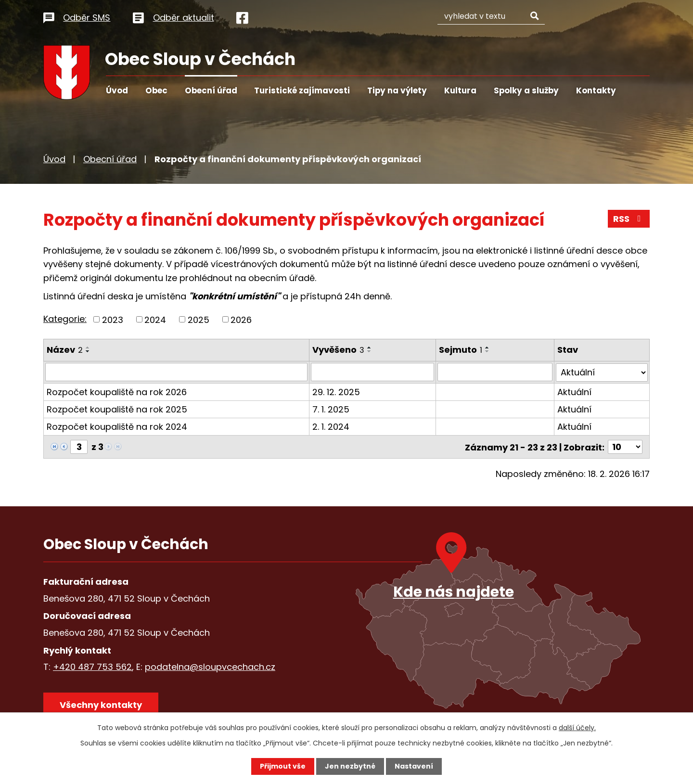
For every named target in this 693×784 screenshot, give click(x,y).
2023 (113, 319)
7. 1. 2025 (331, 409)
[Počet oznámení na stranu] (625, 446)
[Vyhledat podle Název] (177, 372)
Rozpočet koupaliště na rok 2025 (117, 409)
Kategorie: (65, 319)
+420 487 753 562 (92, 666)
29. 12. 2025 (337, 392)
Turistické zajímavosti (302, 90)
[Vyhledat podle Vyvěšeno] (373, 372)
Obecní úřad (211, 90)
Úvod (117, 90)
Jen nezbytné (350, 766)
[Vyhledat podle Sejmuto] (495, 372)
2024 (155, 319)
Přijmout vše (283, 766)
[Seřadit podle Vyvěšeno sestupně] (370, 351)
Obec (156, 90)
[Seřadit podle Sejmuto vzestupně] (488, 347)
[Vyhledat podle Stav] (602, 372)
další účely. (577, 728)
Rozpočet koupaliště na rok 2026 (117, 392)
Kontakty (596, 90)
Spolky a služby (526, 90)
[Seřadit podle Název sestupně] (88, 351)
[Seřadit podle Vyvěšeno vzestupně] (370, 347)
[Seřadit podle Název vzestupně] (88, 347)
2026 (241, 319)
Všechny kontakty (101, 704)
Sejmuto (461, 350)
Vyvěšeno (339, 350)
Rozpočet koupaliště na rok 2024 (117, 426)
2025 (199, 319)
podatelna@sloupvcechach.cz (210, 666)
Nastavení (414, 766)
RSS (629, 219)
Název (65, 350)
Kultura (460, 90)
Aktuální (575, 392)
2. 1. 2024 (331, 426)
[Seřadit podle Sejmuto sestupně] (488, 351)
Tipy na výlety (397, 90)
